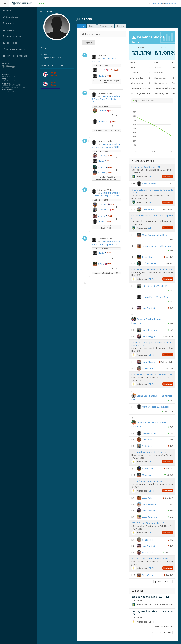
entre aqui (157, 4)
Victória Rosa (148, 552)
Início (42, 11)
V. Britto (101, 167)
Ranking (121, 26)
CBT (149, 177)
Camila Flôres (148, 368)
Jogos (92, 26)
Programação (106, 26)
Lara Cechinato (149, 308)
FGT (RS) (151, 279)
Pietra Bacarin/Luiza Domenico (156, 246)
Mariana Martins (150, 504)
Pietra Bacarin (149, 575)
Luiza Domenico (150, 330)
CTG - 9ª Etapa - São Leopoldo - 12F (147, 523)
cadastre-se (171, 4)
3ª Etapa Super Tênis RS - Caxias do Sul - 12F (152, 559)
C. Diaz (101, 264)
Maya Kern (147, 475)
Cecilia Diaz (147, 257)
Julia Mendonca (149, 433)
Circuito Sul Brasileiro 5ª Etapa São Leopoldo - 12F (106, 243)
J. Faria (101, 76)
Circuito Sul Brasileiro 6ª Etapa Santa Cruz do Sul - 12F (106, 99)
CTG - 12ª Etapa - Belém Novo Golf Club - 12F (152, 269)
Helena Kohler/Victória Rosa (155, 297)
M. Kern (101, 173)
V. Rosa (101, 156)
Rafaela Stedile (149, 263)
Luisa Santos (148, 209)
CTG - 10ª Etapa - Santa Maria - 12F (147, 481)
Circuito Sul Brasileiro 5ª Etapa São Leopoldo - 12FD (106, 146)
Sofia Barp (147, 446)
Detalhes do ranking (162, 632)
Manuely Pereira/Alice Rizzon (156, 407)
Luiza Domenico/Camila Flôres (156, 286)
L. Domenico (104, 210)
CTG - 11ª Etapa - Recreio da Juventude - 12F (152, 374)
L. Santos (102, 110)
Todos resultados (163, 582)
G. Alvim (102, 70)
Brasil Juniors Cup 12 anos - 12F (146, 167)
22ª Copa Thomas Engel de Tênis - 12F (149, 452)
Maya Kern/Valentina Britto (155, 235)
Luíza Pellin (147, 439)
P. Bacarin (103, 204)
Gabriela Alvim (149, 184)
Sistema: (6, 63)
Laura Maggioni (149, 336)
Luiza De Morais (150, 517)
